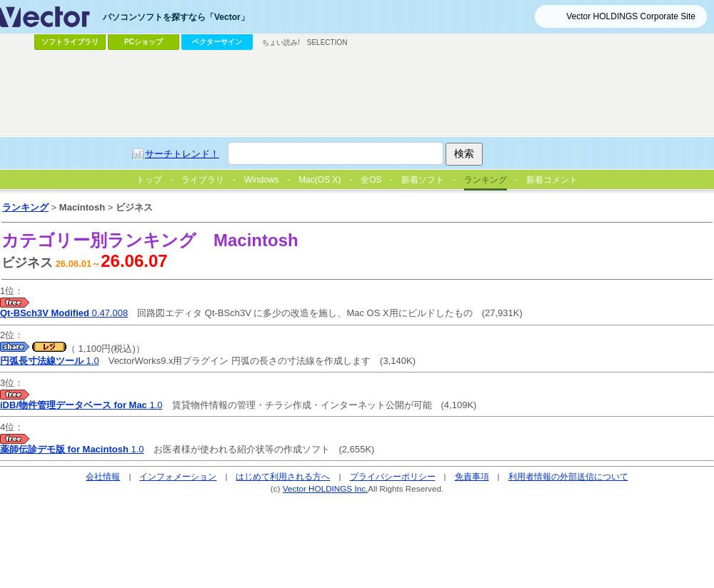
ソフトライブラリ (70, 42)
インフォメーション (178, 476)
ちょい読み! (281, 42)
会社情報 (103, 476)
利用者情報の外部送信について (568, 476)
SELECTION (327, 42)
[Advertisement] (231, 195)
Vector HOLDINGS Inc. (326, 488)
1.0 (50, 361)
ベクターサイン (217, 42)
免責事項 (472, 476)
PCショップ (144, 42)
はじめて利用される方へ (283, 476)
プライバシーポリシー (393, 476)
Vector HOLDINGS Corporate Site (631, 16)
